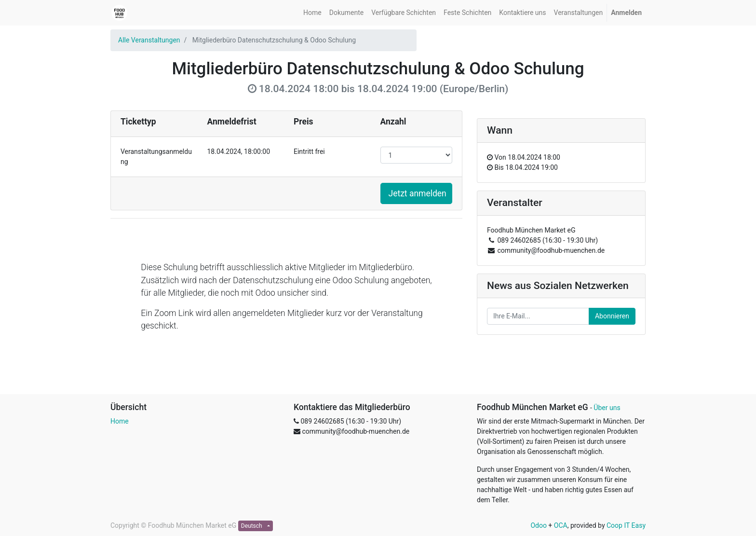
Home (120, 421)
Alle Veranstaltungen (149, 40)
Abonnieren (612, 316)
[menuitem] (312, 13)
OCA (561, 525)
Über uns (607, 408)
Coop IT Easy (626, 525)
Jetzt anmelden (418, 193)
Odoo (539, 525)
